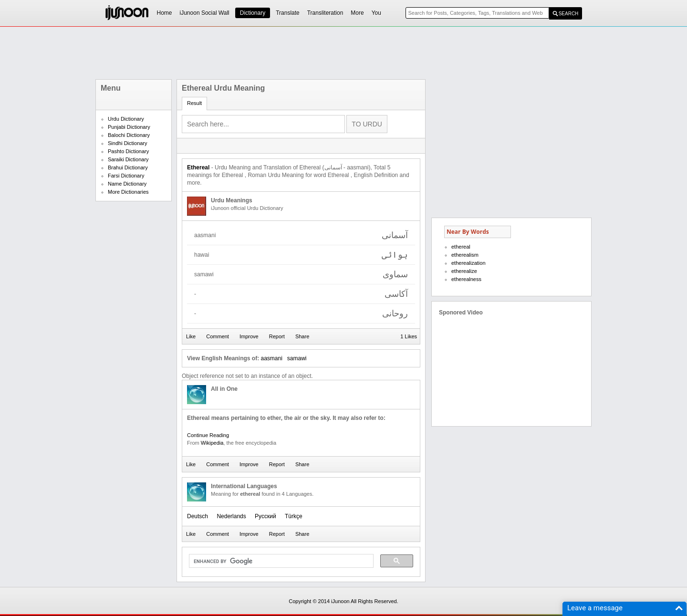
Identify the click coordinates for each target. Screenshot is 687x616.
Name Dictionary (127, 184)
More (357, 13)
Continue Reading (208, 435)
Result (194, 103)
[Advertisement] (343, 53)
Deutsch (198, 516)
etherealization (468, 263)
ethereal (461, 247)
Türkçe (294, 516)
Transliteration (325, 13)
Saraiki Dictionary (128, 159)
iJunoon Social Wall (205, 13)
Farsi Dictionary (126, 176)
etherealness (466, 279)
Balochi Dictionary (129, 135)
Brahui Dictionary (128, 167)
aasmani (271, 358)
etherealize (464, 271)
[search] (280, 561)
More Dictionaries (128, 192)
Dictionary (253, 13)
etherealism (465, 255)
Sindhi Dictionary (128, 143)
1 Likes (409, 336)
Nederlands (231, 516)
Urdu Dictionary (126, 119)
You (376, 13)
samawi (297, 358)
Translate (288, 13)
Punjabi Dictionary (129, 127)
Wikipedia (212, 443)
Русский (265, 516)
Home (165, 13)
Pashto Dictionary (128, 151)
